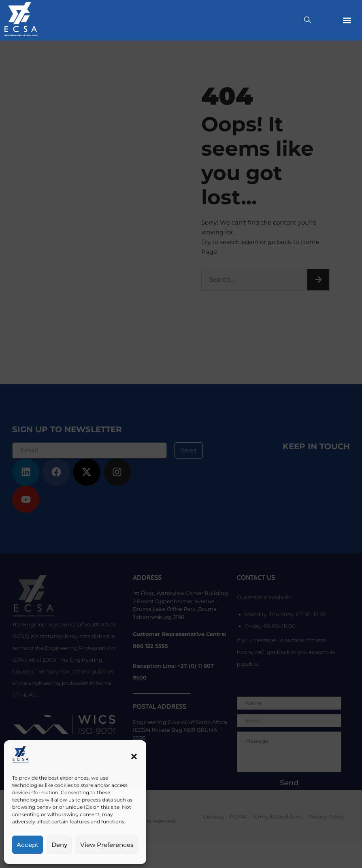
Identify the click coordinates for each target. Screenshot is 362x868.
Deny (59, 845)
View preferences (107, 845)
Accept (28, 845)
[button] (134, 757)
